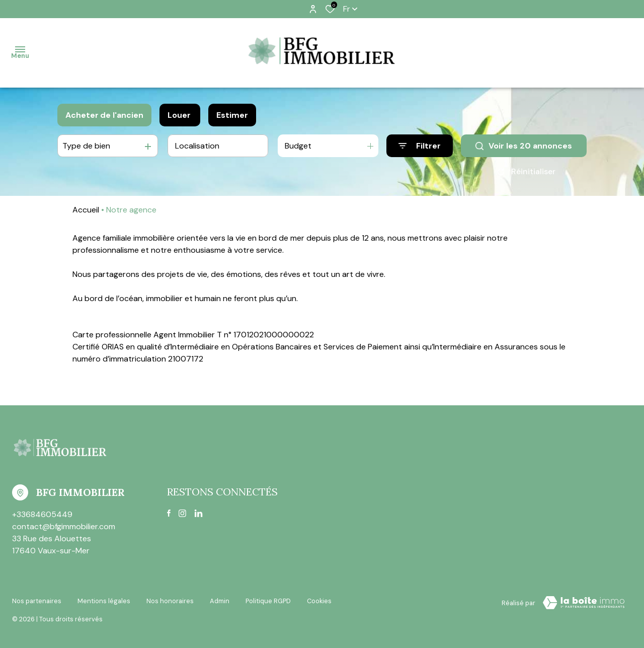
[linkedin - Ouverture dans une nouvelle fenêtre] (198, 513)
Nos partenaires (37, 601)
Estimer (232, 115)
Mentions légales (104, 601)
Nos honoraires (170, 601)
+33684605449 (42, 514)
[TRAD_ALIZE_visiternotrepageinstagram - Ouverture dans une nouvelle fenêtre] (182, 513)
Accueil (86, 210)
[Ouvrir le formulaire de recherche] (420, 146)
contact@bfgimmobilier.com (64, 526)
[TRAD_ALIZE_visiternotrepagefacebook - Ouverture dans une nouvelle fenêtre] (169, 513)
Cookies (319, 601)
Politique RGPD (268, 601)
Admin (220, 601)
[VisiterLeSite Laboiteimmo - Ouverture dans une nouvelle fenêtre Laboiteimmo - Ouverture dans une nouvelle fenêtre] (584, 603)
